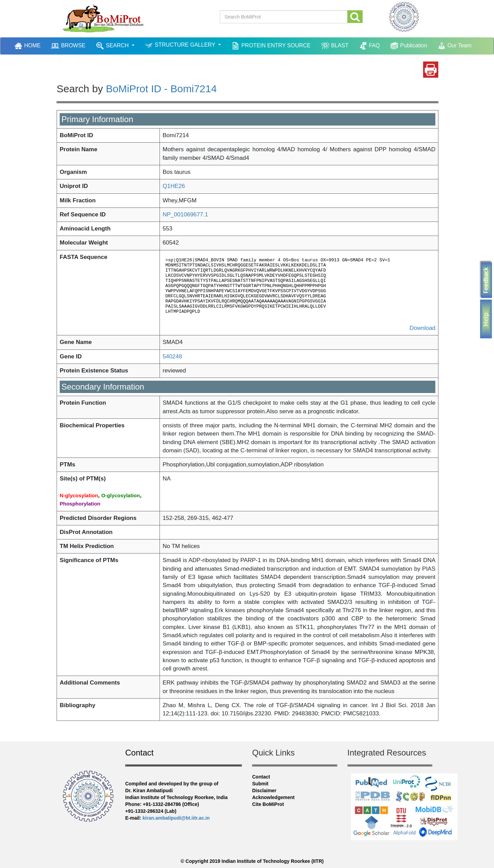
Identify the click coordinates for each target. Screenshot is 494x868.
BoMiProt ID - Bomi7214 (161, 89)
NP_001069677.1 (185, 215)
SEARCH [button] (113, 46)
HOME (28, 46)
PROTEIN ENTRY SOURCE (271, 46)
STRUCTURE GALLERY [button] (181, 45)
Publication (409, 46)
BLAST (335, 46)
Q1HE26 (174, 186)
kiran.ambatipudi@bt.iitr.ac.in (176, 818)
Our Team (454, 46)
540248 (172, 356)
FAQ (369, 46)
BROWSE (68, 46)
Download (423, 328)
